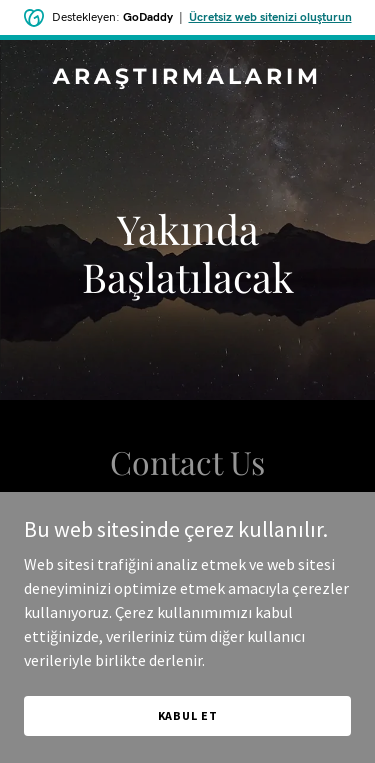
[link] (187, 78)
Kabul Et (188, 715)
